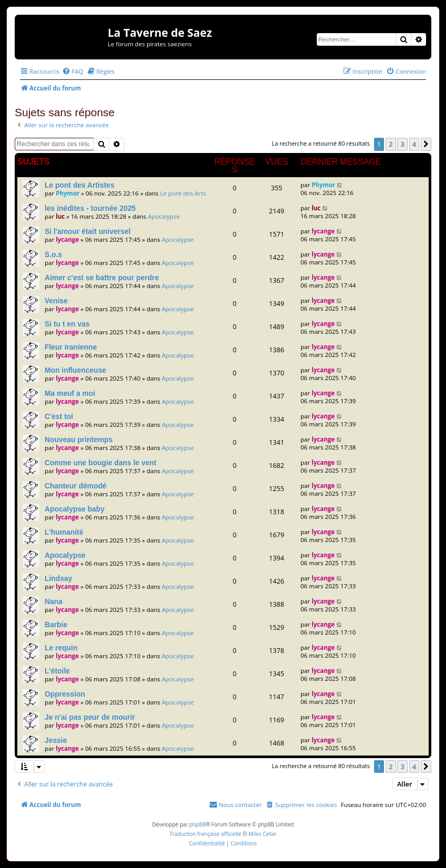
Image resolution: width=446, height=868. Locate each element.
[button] (426, 144)
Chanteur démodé (76, 486)
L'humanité (64, 532)
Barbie (56, 625)
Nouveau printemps (79, 440)
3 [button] (402, 144)
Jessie (56, 740)
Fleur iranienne (71, 347)
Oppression (65, 694)
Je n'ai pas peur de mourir (90, 717)
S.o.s (53, 254)
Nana (54, 601)
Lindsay (58, 578)
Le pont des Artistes (80, 185)
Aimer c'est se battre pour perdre (102, 278)
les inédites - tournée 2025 (90, 208)
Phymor (68, 193)
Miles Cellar (263, 834)
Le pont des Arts (183, 193)
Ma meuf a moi (70, 393)
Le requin (61, 648)
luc (60, 216)
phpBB (197, 824)
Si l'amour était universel (88, 231)
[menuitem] (72, 71)
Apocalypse (164, 216)
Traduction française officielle (205, 834)
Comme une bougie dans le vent (101, 463)
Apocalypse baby (75, 509)
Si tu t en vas (67, 324)
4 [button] (414, 144)
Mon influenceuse (75, 370)
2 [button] (391, 144)
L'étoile (57, 671)
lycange (67, 239)
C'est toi (59, 416)
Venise (56, 301)
